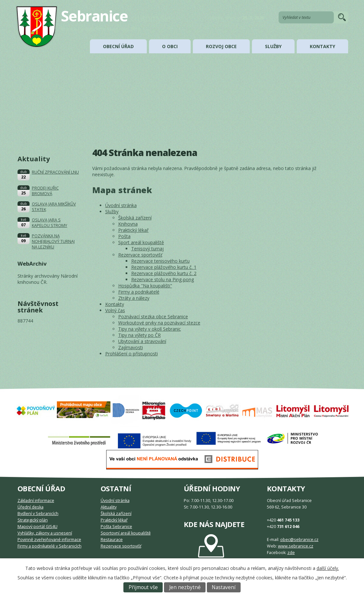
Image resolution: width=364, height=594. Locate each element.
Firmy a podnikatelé (139, 292)
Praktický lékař (133, 230)
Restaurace (112, 540)
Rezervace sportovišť (140, 255)
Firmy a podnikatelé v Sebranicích (50, 546)
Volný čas (115, 310)
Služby (273, 46)
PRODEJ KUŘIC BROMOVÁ (45, 191)
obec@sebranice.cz (299, 540)
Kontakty (322, 46)
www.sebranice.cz (296, 546)
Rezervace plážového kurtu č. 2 (164, 273)
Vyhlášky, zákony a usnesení (45, 533)
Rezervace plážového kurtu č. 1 (164, 267)
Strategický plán (33, 520)
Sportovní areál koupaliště (126, 533)
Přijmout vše (143, 587)
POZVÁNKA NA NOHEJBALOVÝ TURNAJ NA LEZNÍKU (53, 241)
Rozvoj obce (221, 46)
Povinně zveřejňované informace (49, 540)
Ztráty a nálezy (134, 298)
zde (291, 553)
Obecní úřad (118, 46)
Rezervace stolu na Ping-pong (163, 279)
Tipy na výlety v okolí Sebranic (150, 329)
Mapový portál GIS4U (38, 527)
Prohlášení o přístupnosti (132, 354)
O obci (170, 46)
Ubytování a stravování (142, 341)
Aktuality (109, 507)
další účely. (328, 568)
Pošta (124, 236)
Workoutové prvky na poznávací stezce (159, 323)
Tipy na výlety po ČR (139, 335)
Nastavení (224, 587)
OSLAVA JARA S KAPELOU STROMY (50, 223)
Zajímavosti (131, 347)
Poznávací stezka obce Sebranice (153, 317)
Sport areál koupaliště (141, 242)
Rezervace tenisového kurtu (160, 261)
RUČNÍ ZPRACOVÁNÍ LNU (55, 172)
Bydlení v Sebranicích (38, 514)
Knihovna (128, 224)
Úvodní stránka (121, 205)
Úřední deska (31, 507)
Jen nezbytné (185, 587)
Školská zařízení (135, 218)
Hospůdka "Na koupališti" (145, 286)
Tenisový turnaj (147, 249)
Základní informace (36, 501)
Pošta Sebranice (116, 527)
